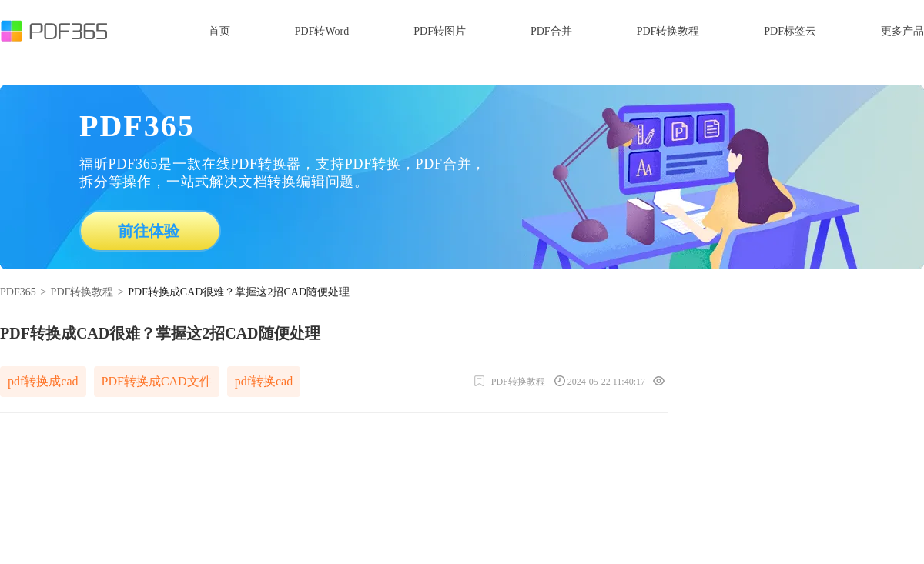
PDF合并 (551, 31)
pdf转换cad (264, 381)
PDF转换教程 (668, 31)
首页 (219, 31)
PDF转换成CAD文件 (157, 381)
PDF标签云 (790, 31)
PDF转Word (322, 31)
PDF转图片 (440, 31)
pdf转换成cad (43, 381)
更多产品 (902, 31)
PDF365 (18, 292)
